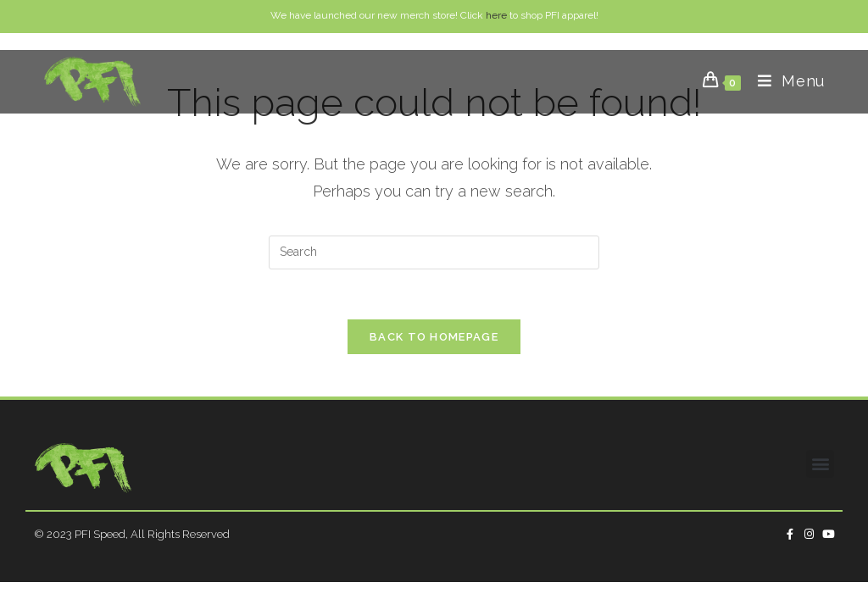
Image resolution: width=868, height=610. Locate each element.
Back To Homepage (434, 338)
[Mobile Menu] (785, 81)
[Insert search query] (434, 252)
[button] (820, 464)
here (496, 15)
